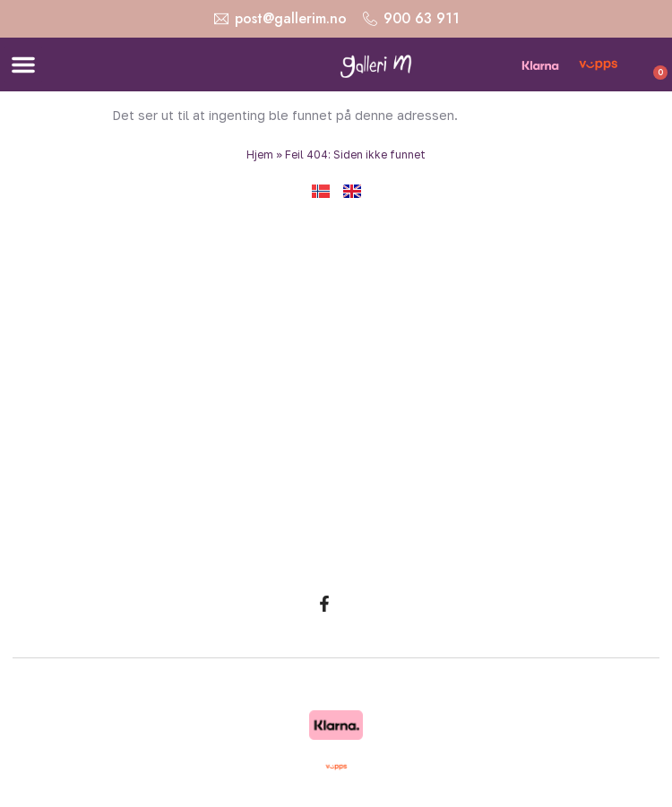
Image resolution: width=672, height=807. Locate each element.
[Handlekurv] (642, 67)
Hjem (260, 155)
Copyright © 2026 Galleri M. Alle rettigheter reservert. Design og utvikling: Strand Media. (336, 690)
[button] (23, 64)
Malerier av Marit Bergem (342, 558)
